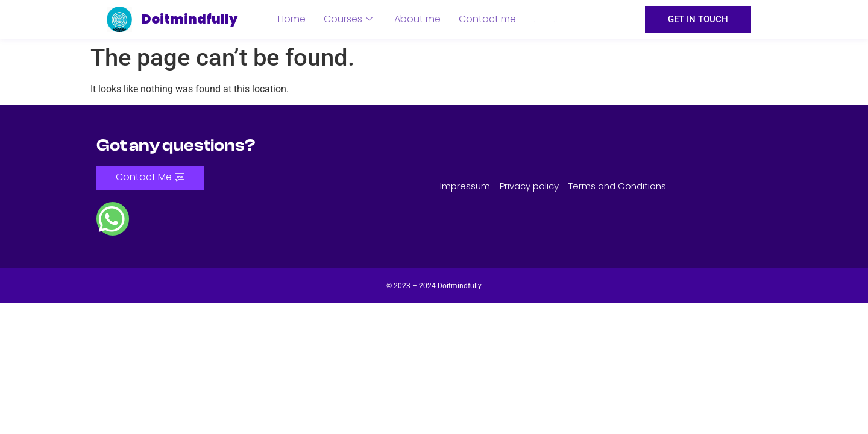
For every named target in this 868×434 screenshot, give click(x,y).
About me (417, 19)
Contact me (487, 19)
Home (292, 19)
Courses (348, 19)
